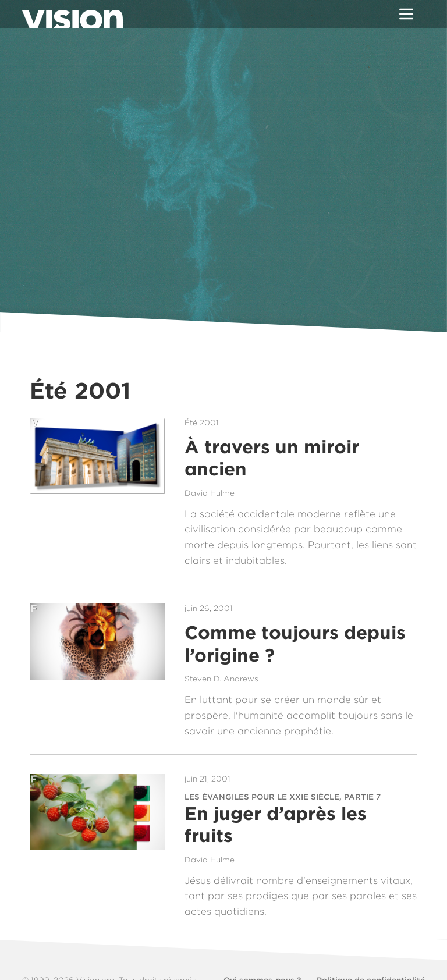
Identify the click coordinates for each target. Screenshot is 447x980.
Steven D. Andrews (221, 679)
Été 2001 (202, 422)
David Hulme (210, 493)
